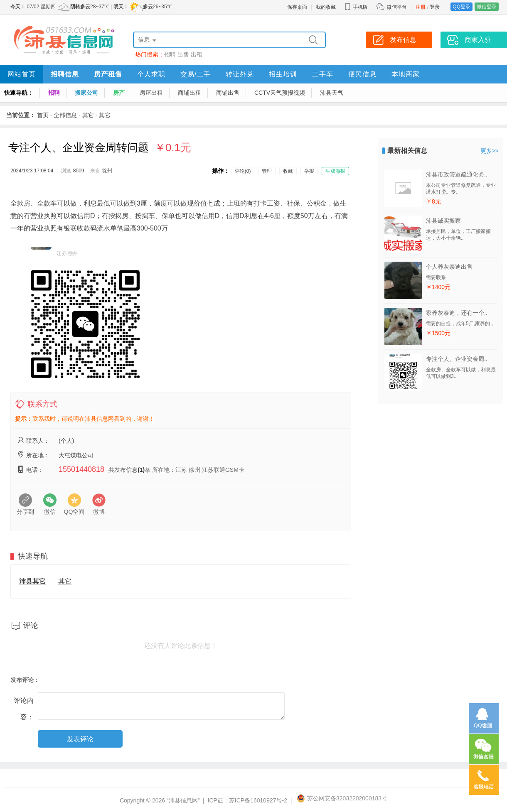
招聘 (170, 54)
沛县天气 (332, 93)
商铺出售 (228, 93)
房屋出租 (151, 93)
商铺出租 (190, 93)
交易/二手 (196, 74)
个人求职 (151, 74)
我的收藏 (326, 7)
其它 (88, 115)
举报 (309, 171)
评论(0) (243, 171)
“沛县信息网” (183, 800)
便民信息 (362, 74)
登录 (435, 7)
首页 (43, 115)
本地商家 (406, 74)
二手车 (323, 74)
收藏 (288, 171)
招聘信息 (65, 74)
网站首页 (22, 74)
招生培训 (283, 74)
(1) (141, 470)
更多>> (490, 151)
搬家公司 (86, 93)
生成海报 (335, 171)
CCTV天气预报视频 (280, 93)
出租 (197, 54)
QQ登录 (461, 7)
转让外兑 (240, 74)
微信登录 (487, 7)
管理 (267, 171)
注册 (421, 7)
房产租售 (108, 74)
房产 (119, 93)
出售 (183, 54)
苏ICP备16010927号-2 (258, 800)
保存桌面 (297, 7)
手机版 (356, 7)
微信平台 (397, 7)
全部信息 (65, 115)
